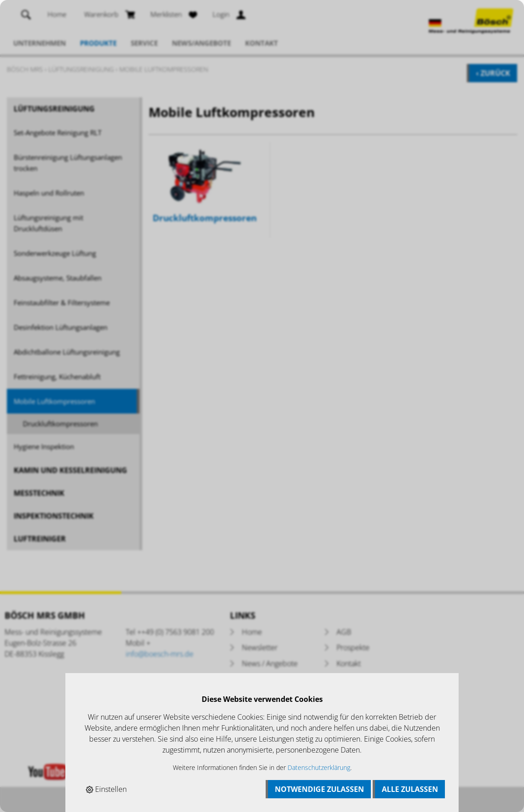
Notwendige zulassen (319, 789)
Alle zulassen (410, 789)
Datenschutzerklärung (319, 767)
